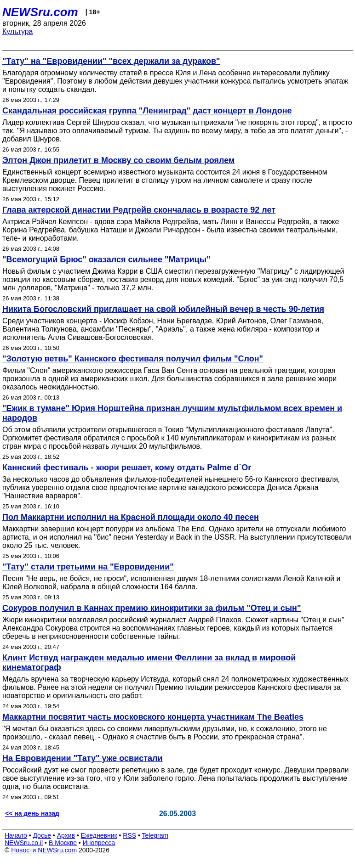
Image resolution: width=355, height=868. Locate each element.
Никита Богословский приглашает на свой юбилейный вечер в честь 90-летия (163, 309)
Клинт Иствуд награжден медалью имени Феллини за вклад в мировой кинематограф (149, 662)
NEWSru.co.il (24, 843)
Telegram (155, 835)
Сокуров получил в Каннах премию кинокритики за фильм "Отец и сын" (152, 608)
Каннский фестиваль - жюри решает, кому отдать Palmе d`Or (127, 468)
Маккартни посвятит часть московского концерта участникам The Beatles (153, 717)
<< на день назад (32, 813)
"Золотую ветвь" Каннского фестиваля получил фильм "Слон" (133, 359)
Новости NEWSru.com (44, 850)
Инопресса (99, 843)
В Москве (63, 843)
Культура (18, 31)
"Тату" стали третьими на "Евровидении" (88, 567)
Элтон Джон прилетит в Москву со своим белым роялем (118, 160)
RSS (129, 835)
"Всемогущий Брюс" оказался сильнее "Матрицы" (106, 259)
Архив (66, 835)
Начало (16, 835)
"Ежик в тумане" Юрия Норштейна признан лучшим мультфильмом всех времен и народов (172, 413)
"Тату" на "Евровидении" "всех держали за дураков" (111, 61)
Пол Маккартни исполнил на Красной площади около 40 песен (131, 517)
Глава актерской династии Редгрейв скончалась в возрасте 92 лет (139, 210)
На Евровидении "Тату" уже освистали (83, 758)
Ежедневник (99, 835)
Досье (42, 835)
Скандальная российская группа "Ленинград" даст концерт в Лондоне (147, 111)
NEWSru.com (40, 12)
